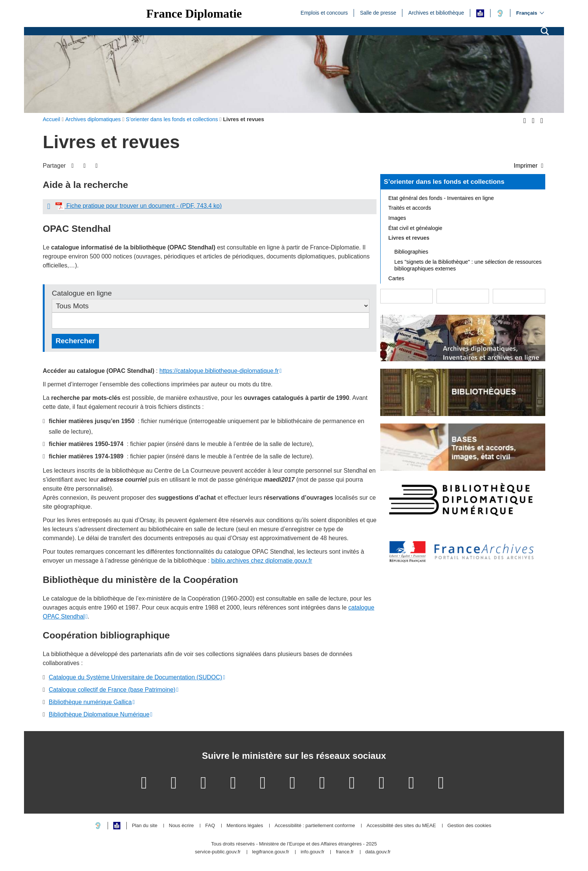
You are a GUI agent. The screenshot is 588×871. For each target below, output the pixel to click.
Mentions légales (245, 826)
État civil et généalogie (415, 228)
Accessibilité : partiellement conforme (315, 826)
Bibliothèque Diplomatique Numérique (99, 714)
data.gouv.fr (378, 852)
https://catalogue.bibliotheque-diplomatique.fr (219, 371)
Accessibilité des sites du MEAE (401, 826)
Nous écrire (181, 826)
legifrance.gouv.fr (271, 852)
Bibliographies (411, 252)
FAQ (210, 826)
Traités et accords (410, 208)
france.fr (345, 852)
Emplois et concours (324, 12)
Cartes (396, 278)
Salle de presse (378, 12)
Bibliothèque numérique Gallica (90, 702)
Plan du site (145, 826)
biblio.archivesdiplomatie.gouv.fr (262, 561)
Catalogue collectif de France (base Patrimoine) (112, 690)
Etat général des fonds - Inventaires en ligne (441, 198)
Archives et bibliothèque (436, 12)
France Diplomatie (194, 14)
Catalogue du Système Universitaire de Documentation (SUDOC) (135, 677)
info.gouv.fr (313, 852)
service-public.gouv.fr (218, 852)
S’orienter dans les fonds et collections (444, 182)
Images (397, 218)
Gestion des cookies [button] (469, 826)
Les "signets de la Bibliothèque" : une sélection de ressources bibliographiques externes (468, 265)
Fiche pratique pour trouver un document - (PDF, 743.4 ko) (139, 206)
